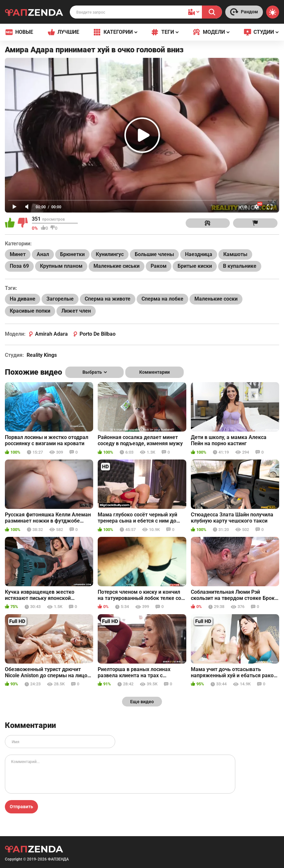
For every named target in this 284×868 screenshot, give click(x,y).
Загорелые (60, 299)
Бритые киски (195, 266)
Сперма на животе (108, 299)
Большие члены (154, 254)
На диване (23, 299)
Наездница (199, 254)
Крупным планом (61, 266)
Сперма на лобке (162, 299)
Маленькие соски (216, 299)
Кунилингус (110, 254)
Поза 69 (19, 266)
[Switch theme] (273, 12)
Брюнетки (72, 254)
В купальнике (240, 266)
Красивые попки (30, 311)
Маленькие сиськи (117, 266)
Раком (159, 266)
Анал (43, 254)
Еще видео (142, 702)
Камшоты (235, 254)
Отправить (21, 807)
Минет (18, 254)
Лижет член (76, 311)
